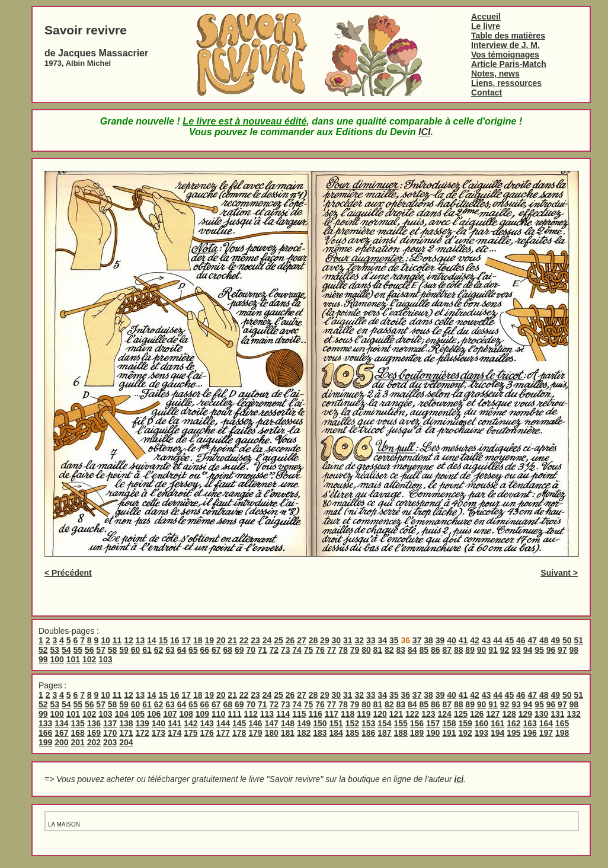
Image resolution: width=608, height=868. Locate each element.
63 (170, 650)
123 (428, 714)
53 (55, 650)
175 (191, 733)
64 (182, 650)
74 (297, 650)
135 (78, 723)
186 (368, 733)
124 (444, 714)
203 (110, 742)
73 (286, 650)
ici (459, 779)
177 (223, 733)
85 (424, 650)
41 (463, 640)
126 (477, 714)
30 (337, 640)
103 (105, 659)
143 (207, 723)
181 (288, 733)
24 (267, 640)
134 (61, 723)
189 (417, 733)
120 (380, 714)
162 (513, 723)
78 (343, 650)
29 (325, 640)
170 (110, 733)
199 (45, 742)
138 (126, 723)
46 (521, 640)
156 (417, 723)
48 (544, 640)
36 (405, 695)
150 (320, 723)
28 (313, 640)
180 (272, 733)
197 (546, 733)
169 (94, 733)
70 (251, 650)
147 (272, 723)
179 (255, 733)
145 (239, 723)
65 (193, 650)
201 (78, 742)
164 (546, 723)
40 (452, 640)
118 (348, 714)
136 (94, 723)
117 (332, 714)
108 (186, 714)
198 (562, 733)
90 (482, 650)
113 (267, 714)
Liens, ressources (506, 83)
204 (126, 742)
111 (234, 714)
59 (124, 650)
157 (433, 723)
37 (417, 640)
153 (368, 723)
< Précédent (68, 573)
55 (78, 650)
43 (487, 640)
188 (401, 733)
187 (384, 733)
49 (555, 640)
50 (567, 640)
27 (302, 640)
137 (110, 723)
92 (505, 650)
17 (186, 640)
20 (221, 640)
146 (255, 723)
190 (433, 733)
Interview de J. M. (505, 45)
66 (205, 650)
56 (89, 650)
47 (533, 640)
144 (223, 723)
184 (336, 733)
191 (449, 733)
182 (304, 733)
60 (136, 650)
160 (481, 723)
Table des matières (508, 36)
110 (218, 714)
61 (147, 650)
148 (288, 723)
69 (239, 650)
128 (509, 714)
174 (175, 733)
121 (396, 714)
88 (459, 650)
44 (498, 640)
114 (283, 714)
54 (66, 650)
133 (45, 723)
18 (198, 640)
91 (493, 650)
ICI (424, 132)
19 (209, 640)
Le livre (486, 26)
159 (465, 723)
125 (461, 714)
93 (516, 650)
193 (481, 733)
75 (309, 650)
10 (105, 640)
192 (465, 733)
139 (143, 723)
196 (530, 733)
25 (279, 640)
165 (562, 723)
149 (304, 723)
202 (94, 742)
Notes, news (495, 74)
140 (159, 723)
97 (562, 650)
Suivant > (559, 573)
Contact (487, 92)
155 (401, 723)
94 (528, 650)
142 (191, 723)
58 (113, 650)
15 (164, 640)
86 (436, 650)
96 (551, 650)
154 (384, 723)
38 (428, 640)
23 (255, 640)
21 (232, 640)
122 (412, 714)
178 (239, 733)
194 (497, 733)
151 (336, 723)
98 (574, 650)
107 (170, 714)
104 (121, 714)
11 (117, 640)
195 (513, 733)
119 (364, 714)
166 (45, 733)
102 (89, 659)
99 (43, 659)
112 (250, 714)
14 (152, 640)
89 (470, 650)
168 (78, 733)
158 (449, 723)
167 (61, 733)
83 (401, 650)
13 (140, 640)
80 (366, 650)
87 (447, 650)
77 (332, 650)
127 (493, 714)
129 (525, 714)
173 (159, 733)
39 (440, 640)
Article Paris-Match (509, 64)
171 (126, 733)
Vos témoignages (505, 55)
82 (389, 650)
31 (348, 640)
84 (412, 650)
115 (299, 714)
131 (557, 714)
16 (175, 640)
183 (320, 733)
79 (355, 650)
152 (352, 723)
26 (290, 640)
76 (320, 650)
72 (274, 650)
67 (216, 650)
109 (202, 714)
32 (360, 640)
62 (159, 650)
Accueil (486, 17)
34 (382, 640)
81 (378, 650)
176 (207, 733)
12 (129, 640)
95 (539, 650)
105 (138, 714)
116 (315, 714)
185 (352, 733)
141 (175, 723)
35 (394, 640)
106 (154, 714)
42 (475, 640)
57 (101, 650)
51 (578, 640)
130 (541, 714)
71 (263, 650)
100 (57, 659)
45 (510, 640)
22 (244, 640)
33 (371, 640)
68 (228, 650)
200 (61, 742)
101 (73, 659)
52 (43, 650)
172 (143, 733)
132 (573, 714)
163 (530, 723)
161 (497, 723)
